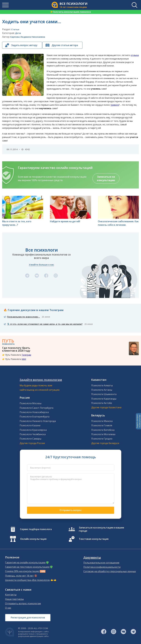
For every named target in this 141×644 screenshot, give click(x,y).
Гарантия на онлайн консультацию (25, 562)
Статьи (15, 29)
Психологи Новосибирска (34, 412)
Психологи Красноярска (33, 430)
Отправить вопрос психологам (23, 603)
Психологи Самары (30, 439)
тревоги (115, 105)
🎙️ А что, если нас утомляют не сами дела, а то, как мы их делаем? (45, 324)
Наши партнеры (14, 599)
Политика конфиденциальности (102, 567)
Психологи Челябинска (33, 434)
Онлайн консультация (33, 539)
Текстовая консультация (94, 539)
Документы (92, 558)
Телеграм (26, 355)
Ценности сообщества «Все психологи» (28, 580)
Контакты (11, 595)
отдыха (135, 55)
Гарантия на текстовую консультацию (27, 567)
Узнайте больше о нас (41, 265)
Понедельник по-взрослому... (23, 317)
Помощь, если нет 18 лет (19, 576)
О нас (8, 608)
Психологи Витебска (103, 430)
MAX (24, 359)
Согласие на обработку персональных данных (110, 571)
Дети (18, 33)
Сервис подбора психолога (36, 529)
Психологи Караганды (104, 399)
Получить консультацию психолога (71, 12)
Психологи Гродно (102, 439)
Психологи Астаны (102, 390)
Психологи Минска (102, 421)
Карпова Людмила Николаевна (28, 37)
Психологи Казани (30, 425)
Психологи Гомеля (102, 425)
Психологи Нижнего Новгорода (38, 421)
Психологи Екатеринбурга (34, 417)
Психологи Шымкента (104, 394)
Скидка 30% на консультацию (22, 571)
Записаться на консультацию (106, 178)
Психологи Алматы (102, 385)
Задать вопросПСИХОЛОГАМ (138, 421)
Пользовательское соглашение (101, 563)
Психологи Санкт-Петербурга (36, 408)
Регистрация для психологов (28, 618)
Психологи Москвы (30, 403)
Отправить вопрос (71, 510)
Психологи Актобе (102, 403)
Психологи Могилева (103, 434)
